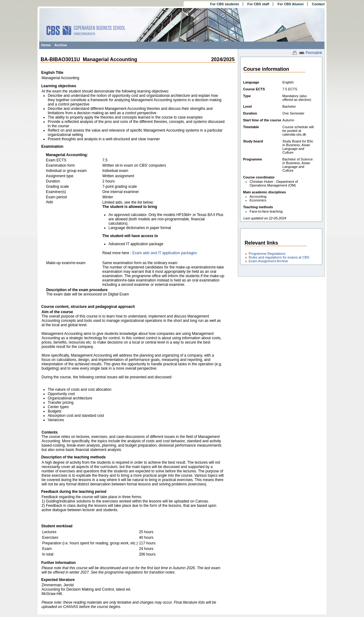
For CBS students (225, 4)
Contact (318, 4)
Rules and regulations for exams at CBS (279, 257)
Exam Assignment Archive (268, 261)
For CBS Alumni (291, 4)
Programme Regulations (267, 254)
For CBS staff (258, 4)
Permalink (311, 53)
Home (46, 45)
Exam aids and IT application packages (165, 253)
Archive (61, 45)
